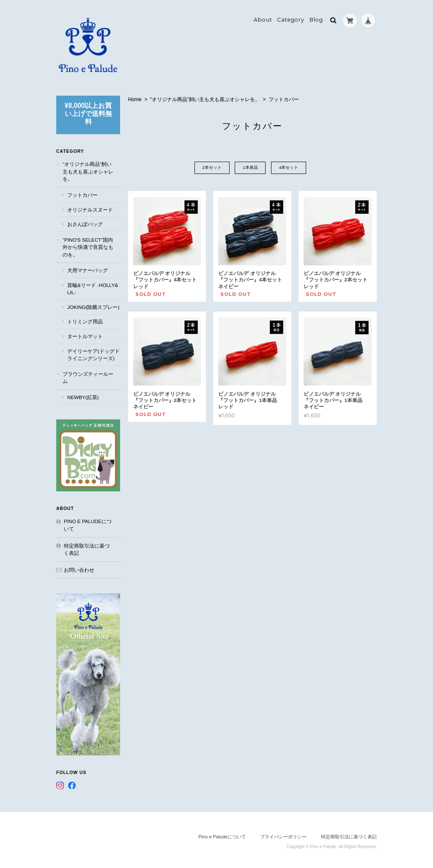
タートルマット (85, 336)
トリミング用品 (85, 321)
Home (135, 99)
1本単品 (250, 168)
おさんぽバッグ (85, 224)
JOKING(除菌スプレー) (93, 307)
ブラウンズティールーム (88, 377)
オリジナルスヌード (90, 209)
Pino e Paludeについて (88, 524)
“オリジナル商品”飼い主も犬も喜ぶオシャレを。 (205, 99)
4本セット (289, 168)
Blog (316, 20)
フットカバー (82, 194)
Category (291, 20)
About (263, 20)
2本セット (212, 168)
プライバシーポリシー (283, 835)
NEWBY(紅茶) (83, 397)
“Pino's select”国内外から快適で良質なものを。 (88, 247)
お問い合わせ (79, 569)
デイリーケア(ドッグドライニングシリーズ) (93, 354)
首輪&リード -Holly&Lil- (93, 288)
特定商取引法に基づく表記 (87, 548)
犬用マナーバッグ (88, 270)
